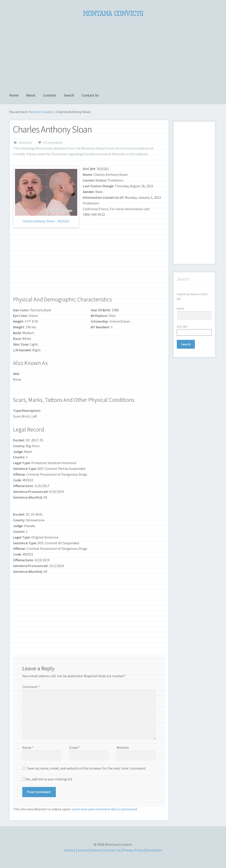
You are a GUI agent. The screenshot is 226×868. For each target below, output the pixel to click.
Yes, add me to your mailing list (47, 779)
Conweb (19, 154)
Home (14, 95)
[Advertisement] (113, 52)
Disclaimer (59, 154)
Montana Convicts (113, 13)
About (31, 95)
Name (28, 747)
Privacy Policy (133, 850)
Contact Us (90, 95)
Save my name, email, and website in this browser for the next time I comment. (87, 768)
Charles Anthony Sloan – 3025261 (46, 221)
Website (123, 747)
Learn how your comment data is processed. (105, 809)
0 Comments (53, 142)
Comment (31, 687)
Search (69, 95)
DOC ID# (182, 327)
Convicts (50, 95)
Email (75, 747)
